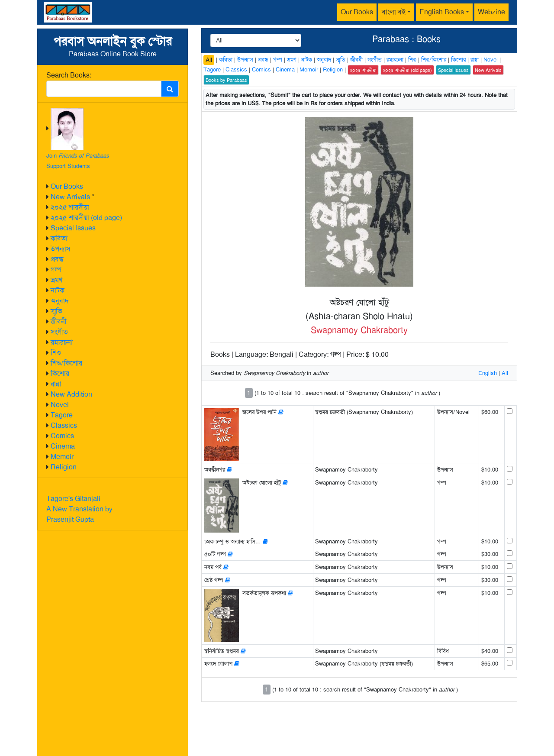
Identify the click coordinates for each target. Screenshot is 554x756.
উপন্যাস (61, 249)
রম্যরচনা (62, 342)
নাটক (58, 290)
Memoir (62, 457)
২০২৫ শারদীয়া (70, 207)
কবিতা (59, 238)
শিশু (56, 353)
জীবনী (59, 321)
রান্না (56, 384)
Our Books (357, 12)
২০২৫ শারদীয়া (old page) (86, 218)
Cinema (63, 446)
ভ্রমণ (56, 280)
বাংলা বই (394, 12)
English (488, 373)
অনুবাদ (60, 301)
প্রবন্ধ (57, 259)
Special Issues (73, 228)
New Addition (71, 394)
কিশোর (60, 373)
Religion (64, 467)
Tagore (62, 415)
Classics (64, 425)
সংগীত (59, 332)
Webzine (491, 12)
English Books (442, 12)
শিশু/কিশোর (66, 363)
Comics (62, 436)
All (209, 60)
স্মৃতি (56, 311)
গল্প (56, 270)
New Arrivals (70, 197)
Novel (60, 405)
